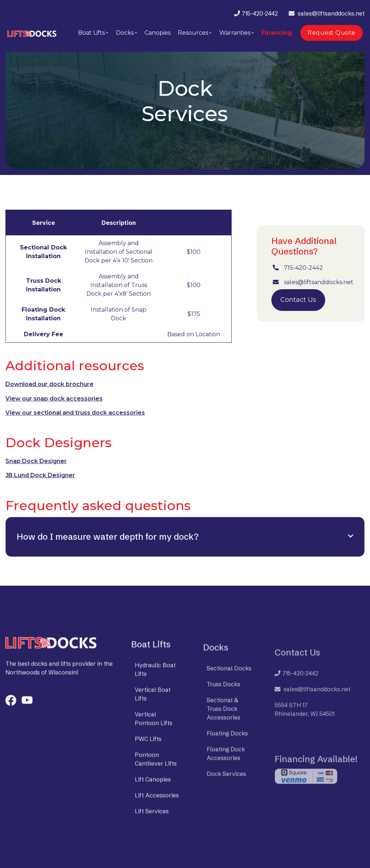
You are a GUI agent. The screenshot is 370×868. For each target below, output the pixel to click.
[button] (93, 33)
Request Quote (332, 33)
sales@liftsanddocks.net (331, 13)
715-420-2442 (260, 13)
